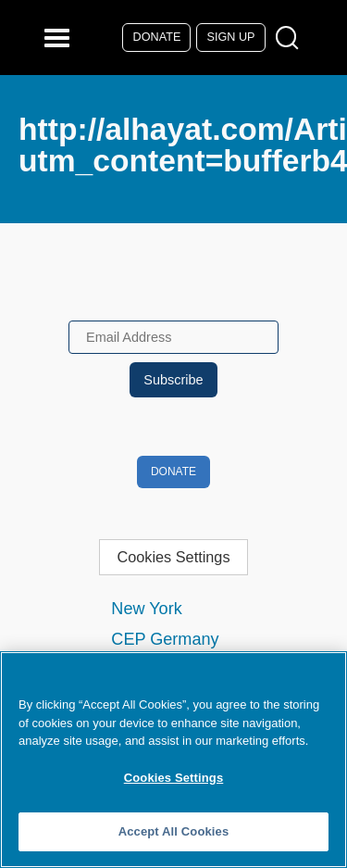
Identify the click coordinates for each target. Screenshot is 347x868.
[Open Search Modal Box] (291, 38)
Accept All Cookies (174, 831)
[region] (173, 760)
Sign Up (231, 37)
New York (146, 609)
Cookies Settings (173, 557)
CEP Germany (165, 639)
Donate (157, 37)
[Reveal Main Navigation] (60, 38)
